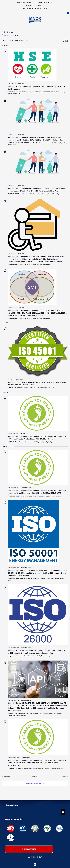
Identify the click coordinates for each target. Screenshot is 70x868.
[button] (68, 13)
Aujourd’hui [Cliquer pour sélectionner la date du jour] (35, 777)
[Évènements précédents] (6, 777)
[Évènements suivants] (65, 777)
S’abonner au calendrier (34, 783)
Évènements (6, 35)
